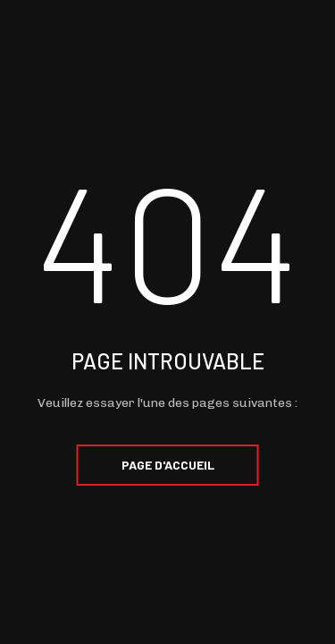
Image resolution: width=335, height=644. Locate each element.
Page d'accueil (168, 465)
